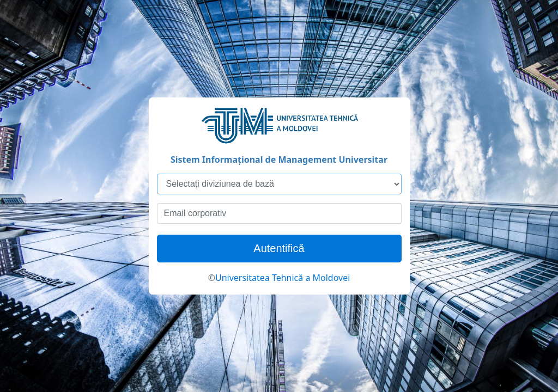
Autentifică (279, 248)
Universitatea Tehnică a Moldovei (283, 278)
